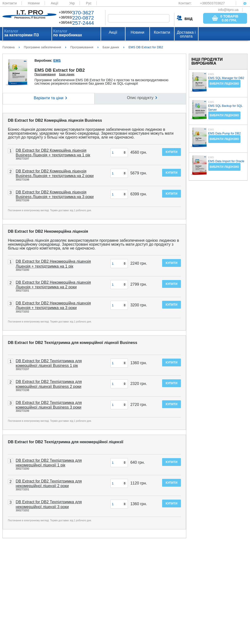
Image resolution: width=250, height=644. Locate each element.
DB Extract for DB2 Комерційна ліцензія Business (55, 120)
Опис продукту (140, 98)
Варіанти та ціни (48, 98)
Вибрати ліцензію (224, 84)
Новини (34, 3)
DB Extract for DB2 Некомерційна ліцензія (48, 231)
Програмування (45, 74)
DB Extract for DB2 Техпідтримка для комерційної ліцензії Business (73, 343)
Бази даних (67, 74)
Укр (72, 3)
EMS (57, 60)
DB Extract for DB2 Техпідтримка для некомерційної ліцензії (66, 442)
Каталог (21, 33)
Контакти (10, 3)
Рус (89, 3)
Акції (54, 3)
